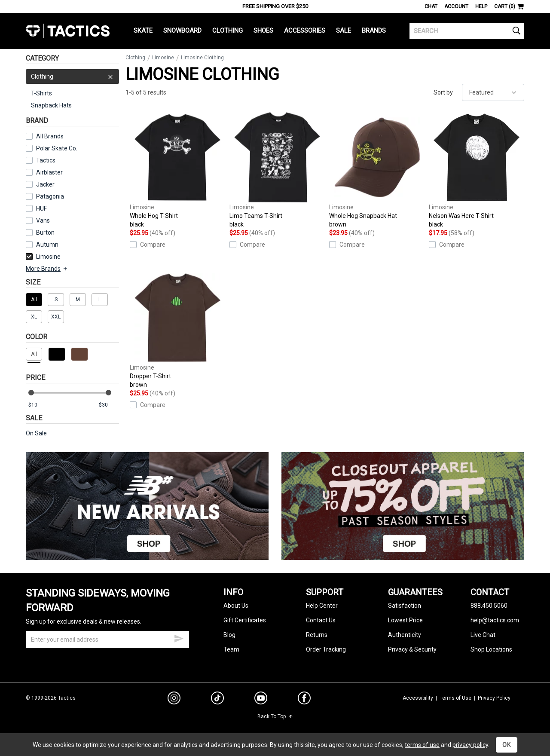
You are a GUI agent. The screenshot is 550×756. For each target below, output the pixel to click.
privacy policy (470, 745)
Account (456, 6)
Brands (374, 31)
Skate (143, 31)
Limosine (43, 257)
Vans (43, 220)
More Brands (47, 269)
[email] (107, 640)
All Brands (50, 136)
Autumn (47, 245)
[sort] (493, 92)
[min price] (38, 405)
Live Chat (483, 635)
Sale (344, 31)
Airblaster (49, 172)
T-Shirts (41, 93)
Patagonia (50, 196)
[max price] (109, 405)
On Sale (36, 433)
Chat (431, 6)
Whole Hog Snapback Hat (377, 170)
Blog (229, 635)
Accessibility (418, 698)
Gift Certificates (245, 620)
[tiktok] (217, 699)
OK (507, 745)
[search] (467, 31)
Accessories (305, 31)
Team (231, 649)
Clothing (228, 31)
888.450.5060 (489, 606)
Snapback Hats (51, 105)
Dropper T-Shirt (177, 331)
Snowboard (182, 31)
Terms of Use (455, 698)
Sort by (443, 92)
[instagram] (174, 699)
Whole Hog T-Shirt (177, 170)
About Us (236, 606)
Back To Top (275, 716)
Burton (45, 233)
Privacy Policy (494, 698)
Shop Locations (491, 649)
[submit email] (179, 637)
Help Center (322, 606)
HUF (41, 208)
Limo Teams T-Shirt (277, 170)
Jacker (45, 184)
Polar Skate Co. (57, 148)
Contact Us (321, 620)
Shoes (263, 31)
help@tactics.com (495, 620)
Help (481, 6)
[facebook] (304, 700)
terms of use (422, 745)
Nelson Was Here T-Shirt (477, 170)
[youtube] (261, 700)
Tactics (68, 31)
